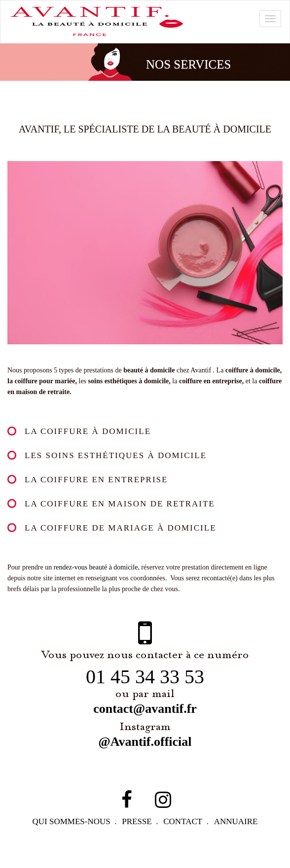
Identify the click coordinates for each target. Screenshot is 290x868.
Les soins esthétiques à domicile (117, 456)
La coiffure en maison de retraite (119, 505)
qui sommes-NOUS (71, 835)
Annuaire (239, 835)
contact (185, 835)
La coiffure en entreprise (96, 481)
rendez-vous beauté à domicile (108, 570)
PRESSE (138, 835)
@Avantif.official (145, 755)
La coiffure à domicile (87, 431)
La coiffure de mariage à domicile (120, 530)
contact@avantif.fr (145, 722)
